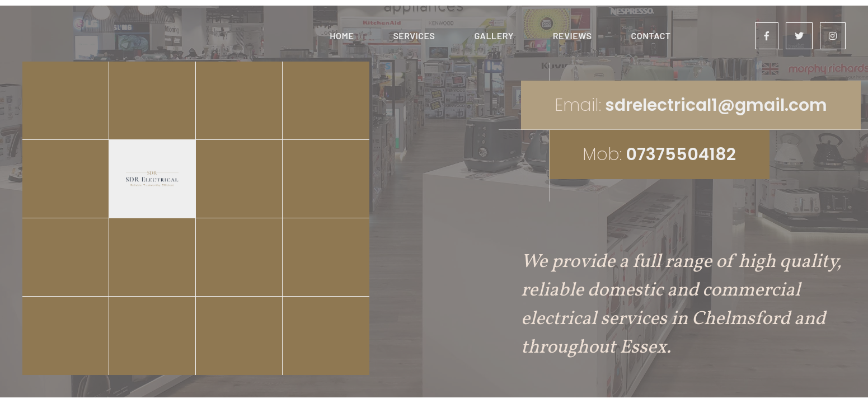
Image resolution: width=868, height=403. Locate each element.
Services (414, 36)
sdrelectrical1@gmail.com (716, 105)
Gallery (494, 36)
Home (342, 36)
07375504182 (681, 154)
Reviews (573, 36)
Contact (651, 36)
